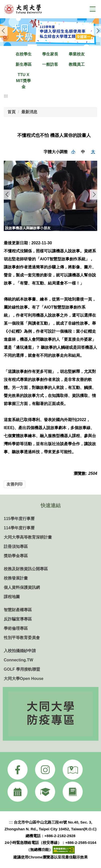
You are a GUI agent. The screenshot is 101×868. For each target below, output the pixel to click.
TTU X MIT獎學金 (24, 81)
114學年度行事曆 (19, 528)
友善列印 (15, 484)
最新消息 (29, 112)
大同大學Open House (24, 679)
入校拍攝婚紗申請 (20, 651)
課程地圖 (12, 597)
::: (6, 96)
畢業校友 (77, 54)
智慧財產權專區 (18, 610)
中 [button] (83, 152)
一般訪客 (50, 64)
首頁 (12, 112)
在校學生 (24, 54)
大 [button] (93, 152)
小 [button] (73, 152)
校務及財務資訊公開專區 (26, 569)
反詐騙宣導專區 (18, 619)
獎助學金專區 (16, 556)
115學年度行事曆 (19, 519)
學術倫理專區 (16, 628)
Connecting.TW (18, 660)
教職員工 (77, 64)
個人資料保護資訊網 (22, 587)
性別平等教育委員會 (22, 638)
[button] (4, 31)
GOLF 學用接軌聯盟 (22, 669)
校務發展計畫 (16, 578)
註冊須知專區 (16, 546)
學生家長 (50, 54)
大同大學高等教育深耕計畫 (28, 537)
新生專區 (24, 64)
